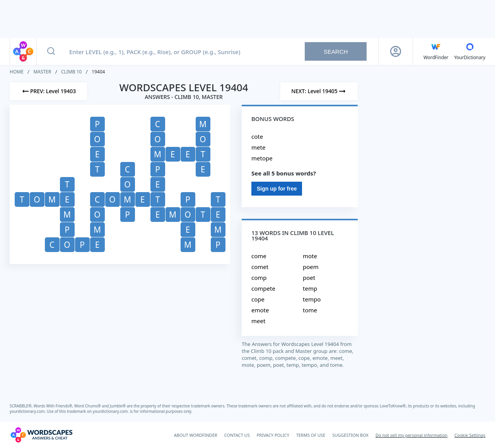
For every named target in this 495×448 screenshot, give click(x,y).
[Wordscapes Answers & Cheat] (41, 435)
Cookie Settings (470, 435)
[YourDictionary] (470, 51)
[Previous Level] (48, 91)
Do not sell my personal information (411, 435)
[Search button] (51, 51)
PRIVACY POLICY (273, 435)
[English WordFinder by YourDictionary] (436, 51)
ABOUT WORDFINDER (196, 435)
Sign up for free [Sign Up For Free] (277, 189)
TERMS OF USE (311, 435)
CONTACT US (237, 435)
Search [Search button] (336, 52)
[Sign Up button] (396, 51)
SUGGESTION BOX (350, 435)
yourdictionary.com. (28, 411)
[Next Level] (319, 91)
